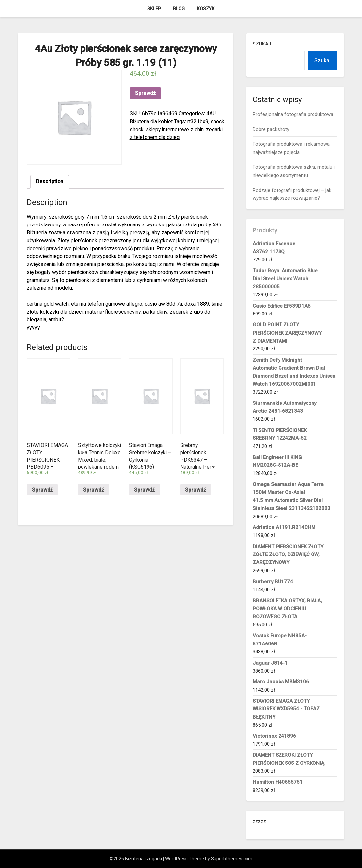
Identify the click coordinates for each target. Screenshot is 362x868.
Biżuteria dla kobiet (152, 121)
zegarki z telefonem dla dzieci (165, 137)
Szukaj (262, 44)
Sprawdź (145, 93)
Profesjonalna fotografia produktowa (293, 114)
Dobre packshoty (271, 129)
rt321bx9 (199, 121)
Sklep (154, 9)
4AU (211, 114)
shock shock (144, 129)
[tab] (50, 182)
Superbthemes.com (232, 859)
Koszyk (206, 9)
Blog (179, 9)
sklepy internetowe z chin (191, 129)
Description (50, 182)
